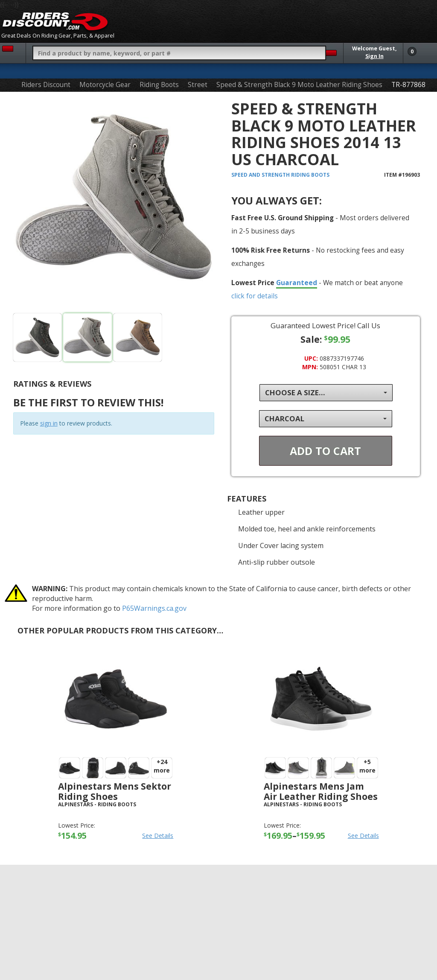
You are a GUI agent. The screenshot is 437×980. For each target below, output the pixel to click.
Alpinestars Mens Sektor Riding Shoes (115, 791)
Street (198, 85)
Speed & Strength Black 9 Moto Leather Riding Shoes (299, 85)
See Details (158, 836)
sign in (49, 423)
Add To (325, 451)
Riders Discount (46, 85)
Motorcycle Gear (105, 85)
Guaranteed (297, 283)
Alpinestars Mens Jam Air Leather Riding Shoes (321, 791)
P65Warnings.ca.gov (154, 608)
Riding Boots (159, 85)
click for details (255, 296)
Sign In (374, 56)
